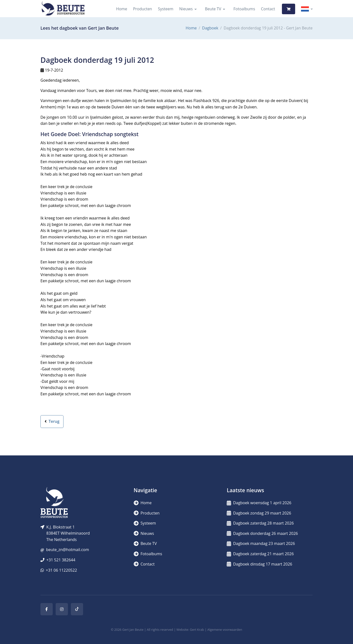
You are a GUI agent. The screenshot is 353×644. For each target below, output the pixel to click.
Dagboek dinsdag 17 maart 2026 (259, 564)
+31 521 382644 (61, 560)
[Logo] (63, 9)
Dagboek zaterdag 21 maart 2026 (260, 554)
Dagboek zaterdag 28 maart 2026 (260, 523)
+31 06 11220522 (61, 570)
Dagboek (210, 28)
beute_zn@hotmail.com (68, 550)
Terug (52, 421)
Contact (268, 9)
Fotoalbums (244, 9)
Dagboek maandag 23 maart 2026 (261, 543)
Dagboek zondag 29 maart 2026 (259, 513)
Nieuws (186, 9)
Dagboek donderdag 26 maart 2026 (262, 533)
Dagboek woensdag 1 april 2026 (259, 503)
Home (121, 9)
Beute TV (213, 9)
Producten (143, 9)
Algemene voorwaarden (225, 630)
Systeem (166, 9)
